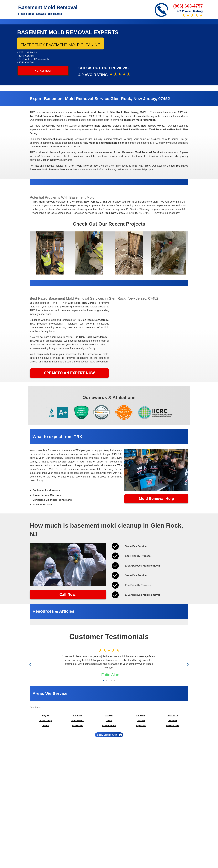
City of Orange (46, 721)
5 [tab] (115, 680)
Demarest (172, 721)
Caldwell (109, 715)
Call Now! (43, 71)
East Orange (77, 726)
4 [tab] (112, 680)
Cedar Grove (172, 715)
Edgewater (141, 726)
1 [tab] (109, 277)
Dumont (46, 726)
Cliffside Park (77, 721)
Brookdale (77, 715)
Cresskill (141, 721)
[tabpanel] (50, 253)
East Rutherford (109, 726)
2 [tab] (106, 680)
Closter (109, 721)
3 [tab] (109, 680)
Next (187, 664)
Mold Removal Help (156, 499)
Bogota (46, 715)
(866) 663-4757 (188, 6)
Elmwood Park (172, 726)
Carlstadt (141, 715)
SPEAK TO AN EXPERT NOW (69, 373)
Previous (31, 664)
